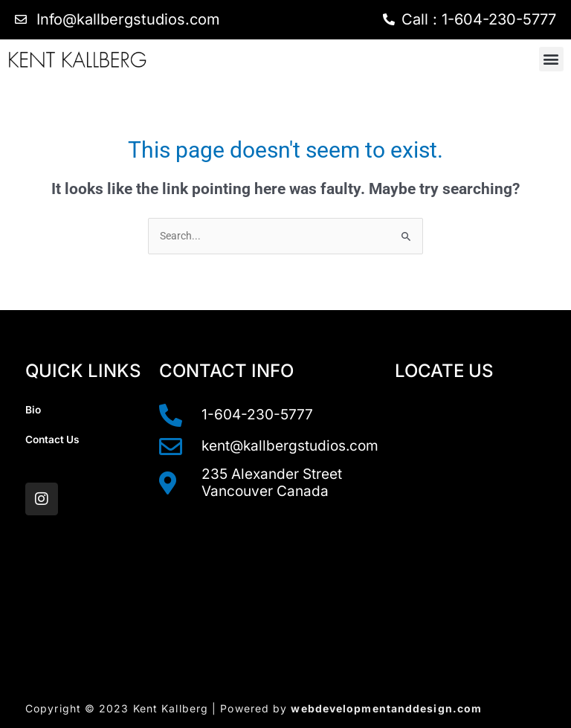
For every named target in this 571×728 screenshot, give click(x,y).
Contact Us (52, 439)
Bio (33, 410)
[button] (551, 59)
